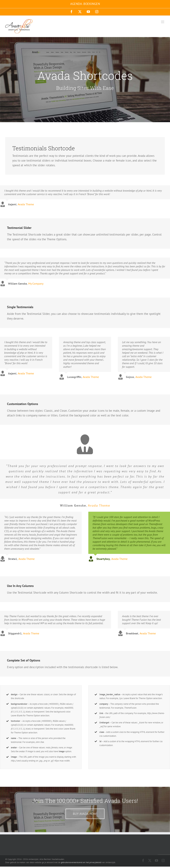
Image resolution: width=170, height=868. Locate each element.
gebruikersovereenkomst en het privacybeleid (81, 862)
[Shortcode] (85, 80)
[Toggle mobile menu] (163, 22)
